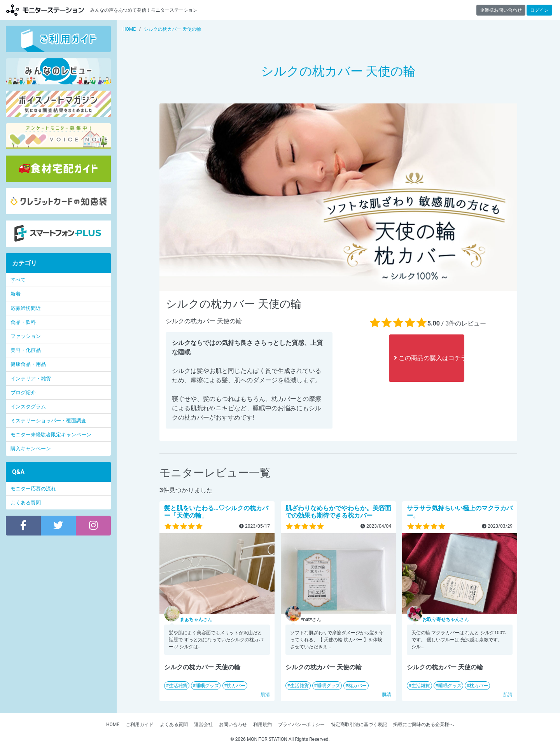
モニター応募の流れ (33, 489)
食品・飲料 (23, 322)
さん (196, 619)
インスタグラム (28, 407)
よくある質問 (26, 503)
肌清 (265, 695)
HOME (113, 724)
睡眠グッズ (207, 686)
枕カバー (236, 686)
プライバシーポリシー (301, 724)
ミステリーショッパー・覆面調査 (48, 421)
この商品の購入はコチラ (429, 358)
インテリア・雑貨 (31, 379)
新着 (16, 294)
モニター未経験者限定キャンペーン (51, 435)
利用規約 (262, 724)
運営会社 (203, 724)
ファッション (26, 336)
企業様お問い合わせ (501, 10)
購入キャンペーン (31, 449)
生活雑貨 (178, 686)
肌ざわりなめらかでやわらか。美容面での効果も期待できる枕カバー (338, 512)
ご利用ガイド (140, 724)
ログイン (539, 10)
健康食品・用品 (28, 364)
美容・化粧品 (26, 350)
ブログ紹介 (23, 393)
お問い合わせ (233, 724)
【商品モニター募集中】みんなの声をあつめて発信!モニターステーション (45, 10)
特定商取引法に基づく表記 (359, 724)
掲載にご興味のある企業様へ (423, 724)
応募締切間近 (26, 308)
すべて (18, 280)
